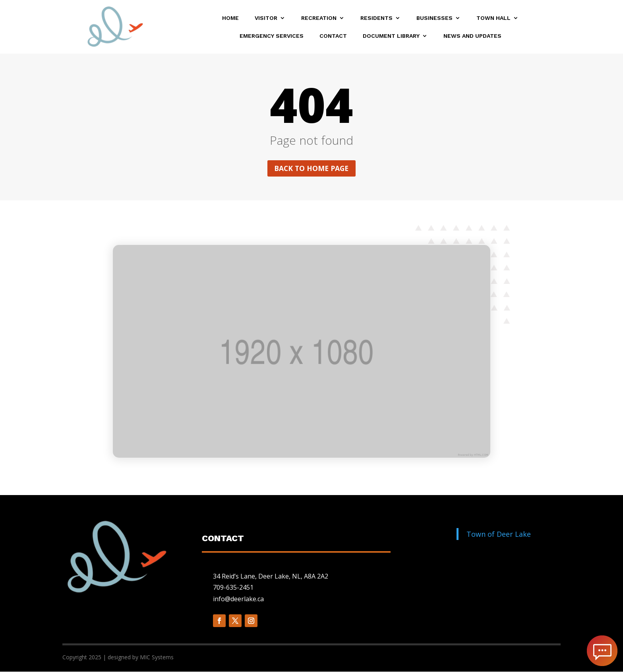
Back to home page (311, 169)
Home (230, 18)
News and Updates (472, 36)
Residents (376, 18)
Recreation (319, 18)
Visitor (266, 18)
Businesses (434, 18)
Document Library (391, 36)
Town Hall (493, 18)
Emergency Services (272, 36)
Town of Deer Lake (499, 534)
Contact (333, 36)
